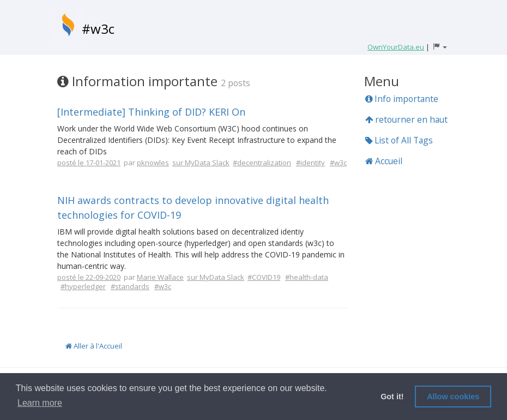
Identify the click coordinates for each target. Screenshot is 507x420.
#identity (310, 163)
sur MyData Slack (201, 163)
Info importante (402, 99)
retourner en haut (406, 119)
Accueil (384, 161)
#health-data (307, 277)
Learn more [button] (40, 403)
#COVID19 (264, 277)
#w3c (98, 29)
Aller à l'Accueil (94, 346)
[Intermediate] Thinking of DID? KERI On (151, 112)
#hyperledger (83, 286)
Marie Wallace (160, 277)
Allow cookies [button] (453, 397)
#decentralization (262, 163)
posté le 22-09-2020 (89, 277)
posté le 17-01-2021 (89, 163)
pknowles (153, 163)
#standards (130, 286)
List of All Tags (399, 140)
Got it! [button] (392, 397)
